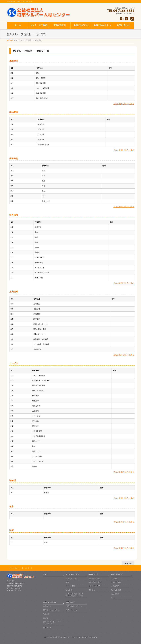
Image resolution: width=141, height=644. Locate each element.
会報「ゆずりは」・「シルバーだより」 (52, 623)
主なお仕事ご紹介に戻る (124, 104)
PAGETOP (128, 563)
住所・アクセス (71, 610)
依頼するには (93, 575)
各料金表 (92, 590)
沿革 (67, 582)
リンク (27, 568)
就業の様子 (115, 594)
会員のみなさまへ (50, 602)
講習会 (46, 618)
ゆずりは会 (47, 627)
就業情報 (46, 614)
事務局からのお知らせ (51, 610)
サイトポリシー (15, 568)
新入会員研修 (116, 590)
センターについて (72, 578)
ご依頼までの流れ (95, 586)
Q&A (113, 598)
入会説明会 (115, 586)
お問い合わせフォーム (74, 606)
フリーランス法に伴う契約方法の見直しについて (75, 595)
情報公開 (69, 590)
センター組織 (71, 586)
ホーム (46, 575)
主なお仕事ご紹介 (95, 578)
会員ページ (47, 606)
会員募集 (114, 578)
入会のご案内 (116, 582)
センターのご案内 (72, 575)
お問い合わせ (71, 602)
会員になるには (117, 575)
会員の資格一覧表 (95, 582)
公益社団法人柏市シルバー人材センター (67, 637)
